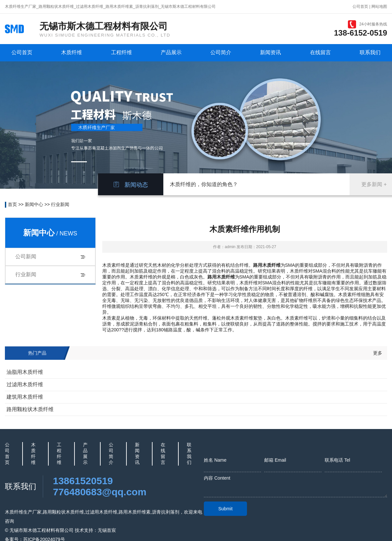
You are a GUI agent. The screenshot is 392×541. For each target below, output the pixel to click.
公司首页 (360, 7)
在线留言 (320, 52)
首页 (12, 204)
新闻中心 (34, 204)
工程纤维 (122, 52)
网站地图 (379, 7)
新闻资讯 (270, 52)
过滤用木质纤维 (25, 384)
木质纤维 (72, 52)
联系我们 (370, 52)
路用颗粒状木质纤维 (30, 409)
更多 (378, 353)
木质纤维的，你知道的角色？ (204, 184)
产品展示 (171, 52)
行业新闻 (60, 204)
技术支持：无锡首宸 (95, 530)
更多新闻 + (374, 184)
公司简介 (221, 52)
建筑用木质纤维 (25, 397)
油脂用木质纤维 (25, 372)
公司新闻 (26, 256)
